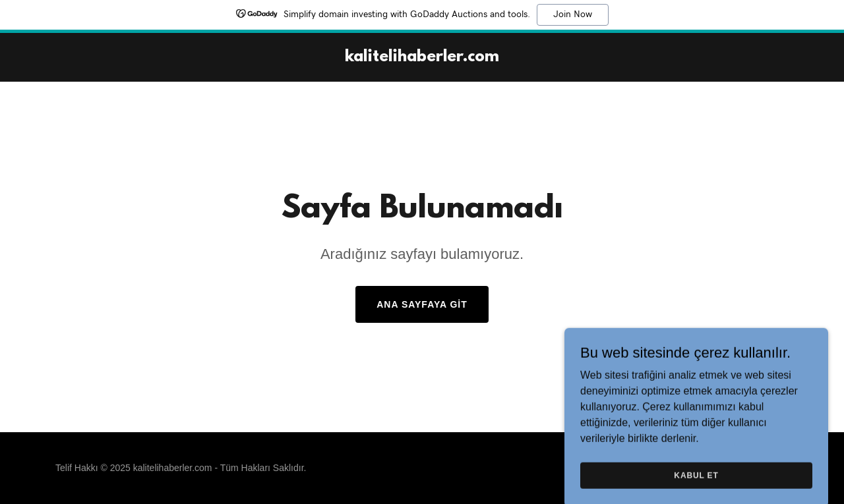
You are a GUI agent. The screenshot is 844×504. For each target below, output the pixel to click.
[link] (422, 58)
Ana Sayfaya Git (422, 304)
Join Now (573, 14)
